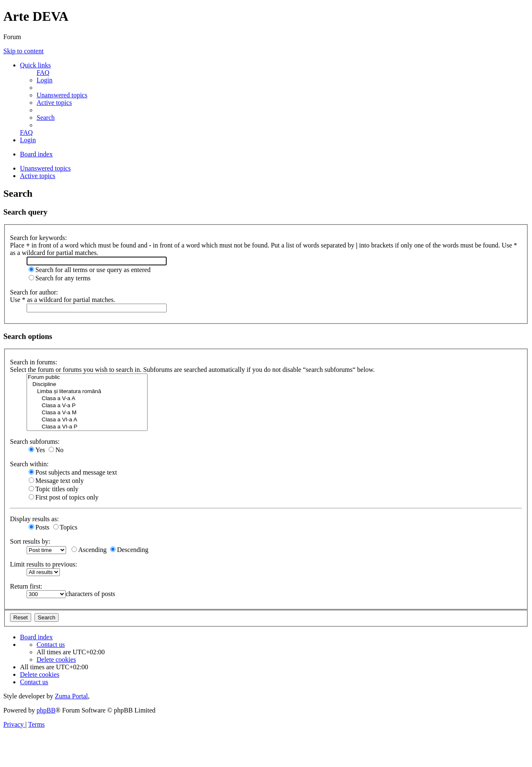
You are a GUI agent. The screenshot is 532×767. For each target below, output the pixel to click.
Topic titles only (54, 489)
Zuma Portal (71, 696)
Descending (129, 550)
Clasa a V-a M (87, 413)
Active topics (38, 176)
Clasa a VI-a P (87, 427)
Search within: (29, 464)
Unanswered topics (45, 168)
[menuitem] (43, 73)
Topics (65, 527)
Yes (37, 450)
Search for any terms (60, 278)
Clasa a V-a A (87, 399)
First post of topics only (64, 497)
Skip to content (23, 51)
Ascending (89, 550)
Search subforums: (35, 442)
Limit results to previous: (43, 564)
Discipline (87, 385)
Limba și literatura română (87, 392)
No (56, 450)
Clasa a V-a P (87, 406)
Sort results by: (30, 541)
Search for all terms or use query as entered (90, 270)
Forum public (87, 377)
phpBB (46, 710)
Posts (39, 527)
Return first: (26, 586)
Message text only (56, 481)
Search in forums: (34, 362)
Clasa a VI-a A (87, 420)
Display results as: (34, 519)
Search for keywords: (38, 238)
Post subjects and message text (73, 472)
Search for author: (34, 292)
